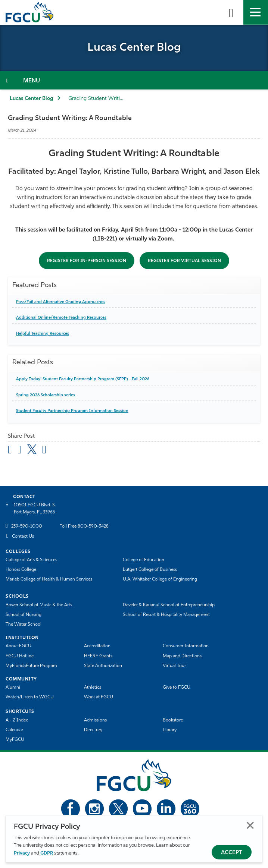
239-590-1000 (27, 526)
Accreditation (97, 646)
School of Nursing (24, 615)
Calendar (14, 730)
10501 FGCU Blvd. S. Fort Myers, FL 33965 (35, 509)
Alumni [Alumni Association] (13, 688)
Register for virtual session (184, 261)
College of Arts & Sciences (31, 560)
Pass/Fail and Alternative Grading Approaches (61, 302)
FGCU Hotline (20, 656)
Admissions (95, 720)
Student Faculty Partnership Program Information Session (72, 411)
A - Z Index (17, 720)
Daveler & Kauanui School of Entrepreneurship (169, 605)
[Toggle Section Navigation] (134, 80)
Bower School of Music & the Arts (39, 605)
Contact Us (23, 537)
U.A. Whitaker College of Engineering (160, 579)
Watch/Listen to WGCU (30, 697)
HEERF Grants (98, 656)
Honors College (21, 570)
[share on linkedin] (44, 451)
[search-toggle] (231, 12)
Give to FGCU (177, 688)
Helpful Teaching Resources (43, 334)
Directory (93, 730)
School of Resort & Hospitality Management (166, 615)
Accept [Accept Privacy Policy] (232, 853)
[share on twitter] (32, 449)
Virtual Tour (174, 666)
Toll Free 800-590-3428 (84, 526)
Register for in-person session (87, 261)
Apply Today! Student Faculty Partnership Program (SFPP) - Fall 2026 (83, 379)
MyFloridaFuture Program (31, 666)
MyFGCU (15, 740)
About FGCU (18, 646)
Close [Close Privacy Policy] (250, 825)
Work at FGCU (99, 697)
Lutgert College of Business (150, 570)
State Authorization (103, 666)
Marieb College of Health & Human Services (49, 579)
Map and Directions (182, 656)
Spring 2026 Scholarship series (46, 395)
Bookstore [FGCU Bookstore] (173, 720)
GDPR (47, 853)
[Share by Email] (10, 451)
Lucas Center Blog (32, 99)
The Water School (24, 625)
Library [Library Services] (170, 730)
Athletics (93, 688)
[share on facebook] (20, 451)
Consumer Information (186, 646)
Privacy (22, 853)
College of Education (144, 560)
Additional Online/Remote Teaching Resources (61, 318)
